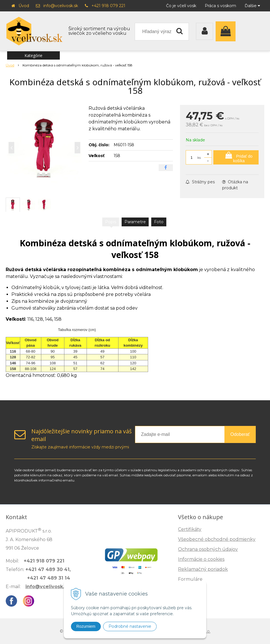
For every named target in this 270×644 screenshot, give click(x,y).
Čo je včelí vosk (181, 6)
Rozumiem (86, 626)
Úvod (24, 6)
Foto (159, 222)
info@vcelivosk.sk (61, 6)
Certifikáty (190, 529)
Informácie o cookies (201, 559)
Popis (111, 222)
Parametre (135, 222)
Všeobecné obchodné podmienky (217, 539)
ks (199, 158)
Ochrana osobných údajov (208, 549)
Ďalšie (252, 6)
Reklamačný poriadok (203, 569)
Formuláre (190, 579)
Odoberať (240, 434)
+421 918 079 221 (108, 6)
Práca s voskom (220, 6)
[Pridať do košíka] (236, 157)
